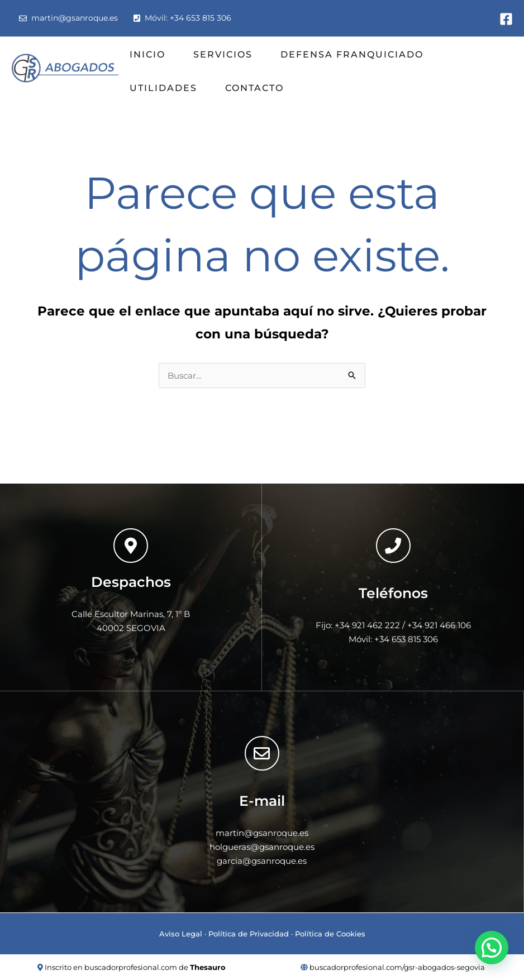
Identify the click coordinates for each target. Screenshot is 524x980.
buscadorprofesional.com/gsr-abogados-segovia (397, 967)
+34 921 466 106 (439, 625)
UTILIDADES (163, 88)
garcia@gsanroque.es (262, 861)
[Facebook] (506, 19)
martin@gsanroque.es (68, 18)
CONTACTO (254, 88)
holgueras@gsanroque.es (262, 847)
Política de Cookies (330, 934)
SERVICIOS (223, 54)
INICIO (147, 54)
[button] (492, 948)
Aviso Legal (181, 934)
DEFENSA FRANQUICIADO (352, 54)
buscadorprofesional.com (131, 967)
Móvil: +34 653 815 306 (182, 18)
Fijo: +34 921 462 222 (358, 625)
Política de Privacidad (249, 934)
